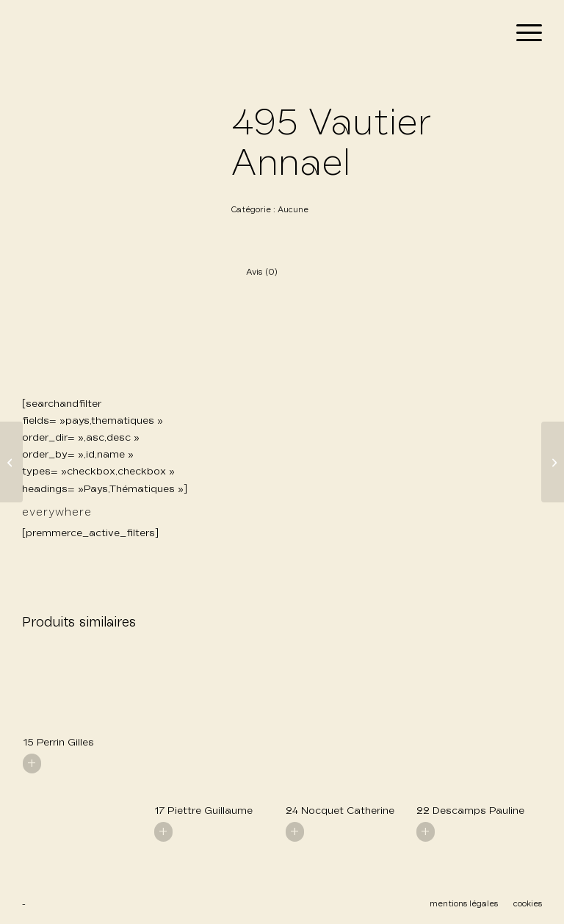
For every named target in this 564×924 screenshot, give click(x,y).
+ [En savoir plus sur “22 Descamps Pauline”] (426, 831)
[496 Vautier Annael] (553, 462)
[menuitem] (522, 34)
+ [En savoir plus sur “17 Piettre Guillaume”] (163, 831)
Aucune (293, 210)
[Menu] (522, 34)
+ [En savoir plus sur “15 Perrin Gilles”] (32, 763)
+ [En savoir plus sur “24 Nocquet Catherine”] (295, 831)
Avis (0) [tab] (262, 272)
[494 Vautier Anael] (11, 462)
